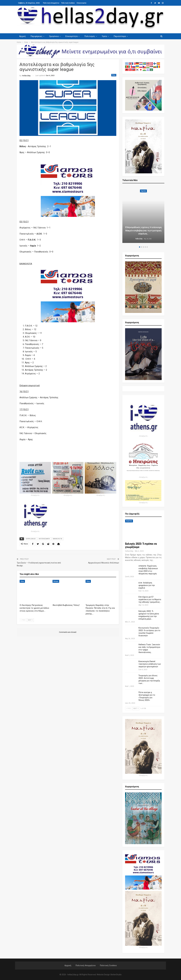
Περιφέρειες (37, 36)
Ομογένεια (55, 36)
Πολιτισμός (91, 36)
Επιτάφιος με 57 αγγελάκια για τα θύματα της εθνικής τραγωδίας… (150, 599)
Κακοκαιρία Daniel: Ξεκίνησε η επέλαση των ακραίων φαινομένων (150, 664)
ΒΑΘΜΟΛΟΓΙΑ (57, 539)
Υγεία (106, 36)
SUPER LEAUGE (31, 539)
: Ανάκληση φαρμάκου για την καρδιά (147, 585)
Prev (23, 620)
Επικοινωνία (81, 3)
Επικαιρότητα (73, 36)
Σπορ (114, 75)
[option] (143, 215)
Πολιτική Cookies (68, 3)
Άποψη (56, 581)
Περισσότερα (122, 36)
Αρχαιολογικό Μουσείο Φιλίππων (104, 563)
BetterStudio (116, 975)
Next (30, 620)
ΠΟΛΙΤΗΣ (129, 521)
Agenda (143, 191)
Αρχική (22, 36)
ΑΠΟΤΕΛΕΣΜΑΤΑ (44, 539)
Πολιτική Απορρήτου (51, 3)
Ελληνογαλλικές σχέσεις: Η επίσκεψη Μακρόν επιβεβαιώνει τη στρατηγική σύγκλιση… (143, 231)
